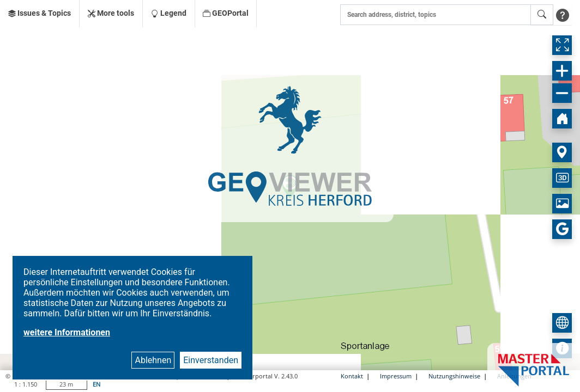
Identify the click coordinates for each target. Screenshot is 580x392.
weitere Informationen (67, 332)
